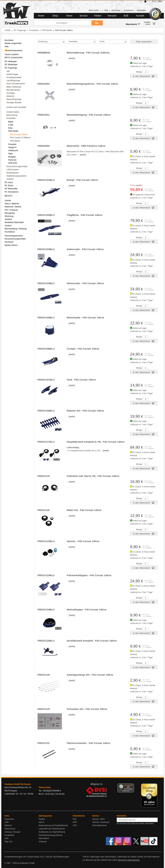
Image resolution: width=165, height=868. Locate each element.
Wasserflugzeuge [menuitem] (14, 99)
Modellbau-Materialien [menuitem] (14, 222)
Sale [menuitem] (7, 46)
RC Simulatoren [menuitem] (12, 192)
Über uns (9, 842)
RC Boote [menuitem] (9, 186)
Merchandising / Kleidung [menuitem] (16, 229)
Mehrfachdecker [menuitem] (13, 90)
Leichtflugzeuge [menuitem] (13, 81)
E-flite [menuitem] (11, 125)
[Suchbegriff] (63, 23)
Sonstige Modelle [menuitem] (14, 103)
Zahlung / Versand (12, 832)
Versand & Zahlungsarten (129, 860)
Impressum (9, 819)
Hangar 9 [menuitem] (12, 147)
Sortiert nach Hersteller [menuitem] (16, 107)
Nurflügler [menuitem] (11, 93)
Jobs (7, 838)
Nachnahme (44, 838)
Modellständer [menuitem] (13, 173)
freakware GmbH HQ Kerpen (18, 784)
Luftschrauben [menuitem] (13, 170)
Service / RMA (99, 819)
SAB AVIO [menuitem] (13, 163)
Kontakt (140, 16)
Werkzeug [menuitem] (9, 216)
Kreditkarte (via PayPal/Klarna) (52, 832)
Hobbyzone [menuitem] (13, 150)
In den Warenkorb (144, 76)
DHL (75, 819)
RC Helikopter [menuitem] (11, 61)
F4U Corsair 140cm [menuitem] (19, 135)
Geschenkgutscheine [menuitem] (14, 236)
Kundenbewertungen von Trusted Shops (22, 857)
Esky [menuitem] (10, 128)
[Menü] (132, 786)
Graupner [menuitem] (12, 144)
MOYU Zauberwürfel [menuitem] (14, 58)
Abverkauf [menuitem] (9, 242)
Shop (55, 16)
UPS (75, 825)
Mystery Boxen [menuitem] (11, 245)
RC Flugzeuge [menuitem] (11, 68)
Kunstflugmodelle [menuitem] (14, 77)
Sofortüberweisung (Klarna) (51, 835)
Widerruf (8, 825)
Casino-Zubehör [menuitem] (12, 54)
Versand (112, 16)
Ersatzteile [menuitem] (11, 118)
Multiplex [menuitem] (12, 157)
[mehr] (72, 58)
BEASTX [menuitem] (9, 196)
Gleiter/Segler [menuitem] (12, 74)
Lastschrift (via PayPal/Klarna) (52, 829)
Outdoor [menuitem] (8, 226)
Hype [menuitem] (11, 154)
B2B (126, 16)
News (69, 16)
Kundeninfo (10, 835)
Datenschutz (10, 829)
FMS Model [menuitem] (13, 131)
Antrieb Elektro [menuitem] (13, 112)
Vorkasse (43, 842)
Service (84, 16)
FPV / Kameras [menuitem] (11, 210)
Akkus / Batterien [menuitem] (12, 204)
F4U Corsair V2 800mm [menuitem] (20, 138)
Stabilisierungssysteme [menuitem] (16, 176)
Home (41, 16)
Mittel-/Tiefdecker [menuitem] (14, 87)
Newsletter (141, 10)
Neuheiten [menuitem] (9, 40)
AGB (7, 822)
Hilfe (106, 10)
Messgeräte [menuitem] (10, 213)
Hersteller (73, 42)
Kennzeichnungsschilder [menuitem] (17, 166)
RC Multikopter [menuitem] (11, 65)
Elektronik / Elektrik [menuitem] (13, 207)
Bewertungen (63, 857)
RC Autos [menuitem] (9, 182)
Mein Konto (95, 10)
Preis (102, 42)
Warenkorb (133, 24)
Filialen (98, 16)
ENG (154, 1)
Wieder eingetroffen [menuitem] (13, 43)
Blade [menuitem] (11, 122)
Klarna (42, 822)
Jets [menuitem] (8, 71)
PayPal (42, 819)
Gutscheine (129, 10)
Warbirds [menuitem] (10, 96)
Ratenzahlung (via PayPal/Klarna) (53, 825)
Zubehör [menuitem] (10, 179)
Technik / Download (101, 822)
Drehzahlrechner (100, 825)
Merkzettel (116, 10)
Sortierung (43, 42)
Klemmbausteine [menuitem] (14, 50)
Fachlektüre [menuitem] (10, 232)
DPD (75, 822)
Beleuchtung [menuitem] (12, 115)
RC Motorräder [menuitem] (11, 189)
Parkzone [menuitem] (12, 160)
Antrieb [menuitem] (8, 201)
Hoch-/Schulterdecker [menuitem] (16, 84)
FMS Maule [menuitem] (15, 141)
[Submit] (97, 23)
